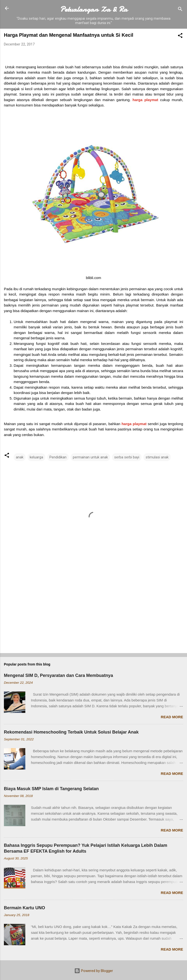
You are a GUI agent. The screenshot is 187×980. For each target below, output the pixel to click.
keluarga (36, 457)
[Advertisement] (93, 611)
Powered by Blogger (94, 971)
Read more (172, 717)
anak (20, 457)
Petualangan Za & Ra (94, 9)
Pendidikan (58, 457)
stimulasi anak (157, 457)
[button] (180, 36)
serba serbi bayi (127, 457)
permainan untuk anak (90, 457)
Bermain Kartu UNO (24, 908)
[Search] (180, 10)
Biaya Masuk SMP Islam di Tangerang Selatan (51, 789)
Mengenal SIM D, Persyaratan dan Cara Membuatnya (58, 675)
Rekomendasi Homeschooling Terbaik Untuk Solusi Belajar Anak (71, 732)
